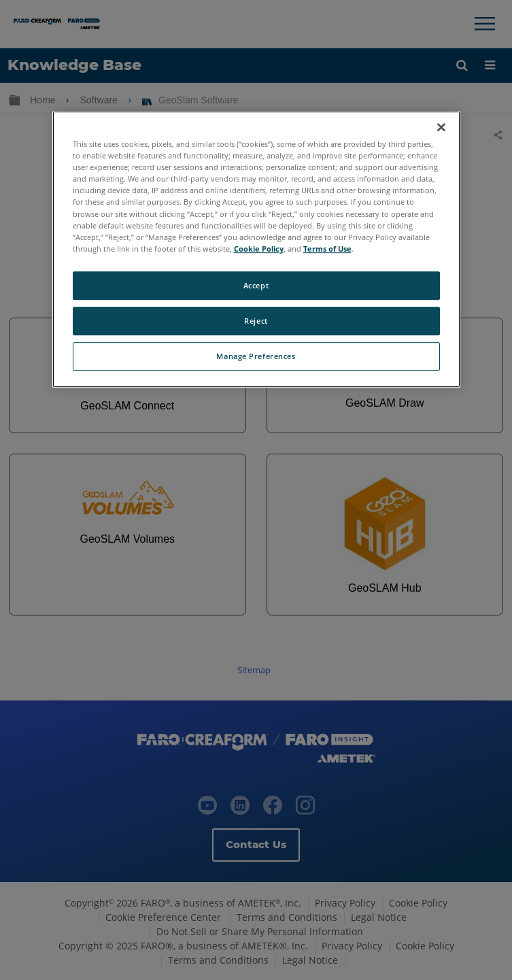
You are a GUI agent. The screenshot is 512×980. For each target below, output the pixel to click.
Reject (256, 321)
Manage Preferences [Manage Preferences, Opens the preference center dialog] (256, 356)
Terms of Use (327, 249)
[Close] (441, 127)
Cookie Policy (259, 249)
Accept (256, 285)
